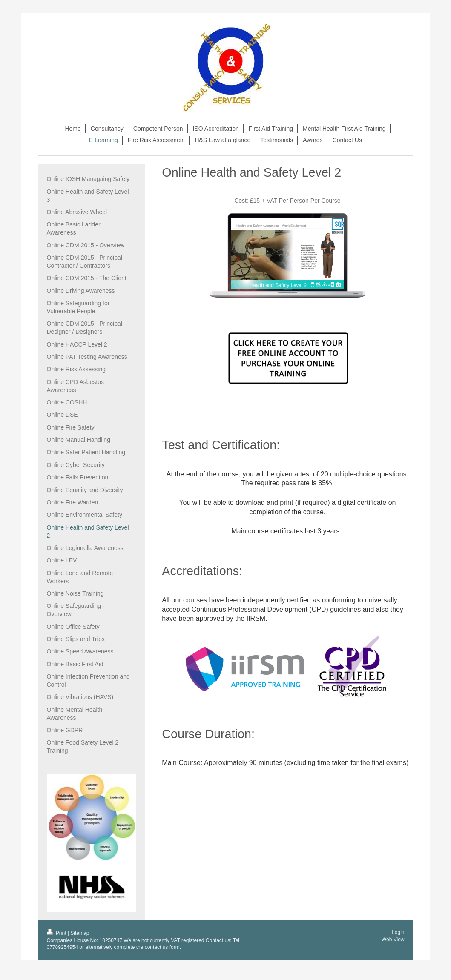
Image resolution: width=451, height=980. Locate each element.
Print (57, 933)
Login (398, 932)
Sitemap (80, 933)
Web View (393, 940)
